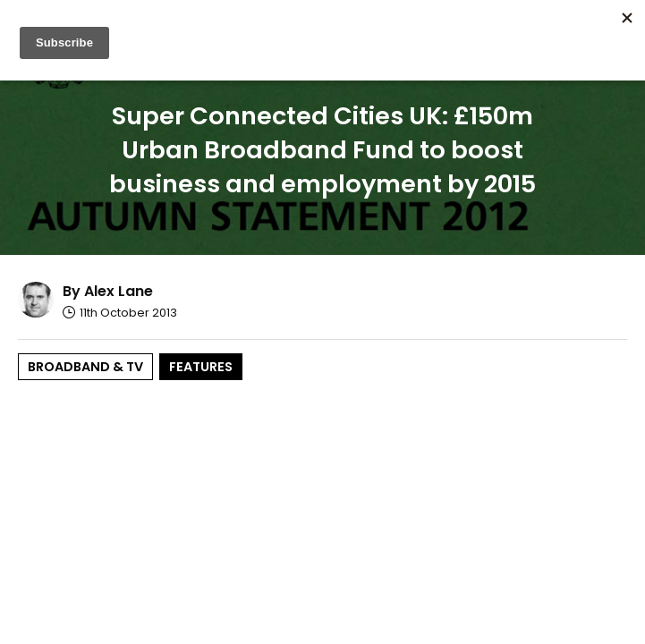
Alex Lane (119, 291)
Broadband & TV (85, 367)
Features (201, 367)
